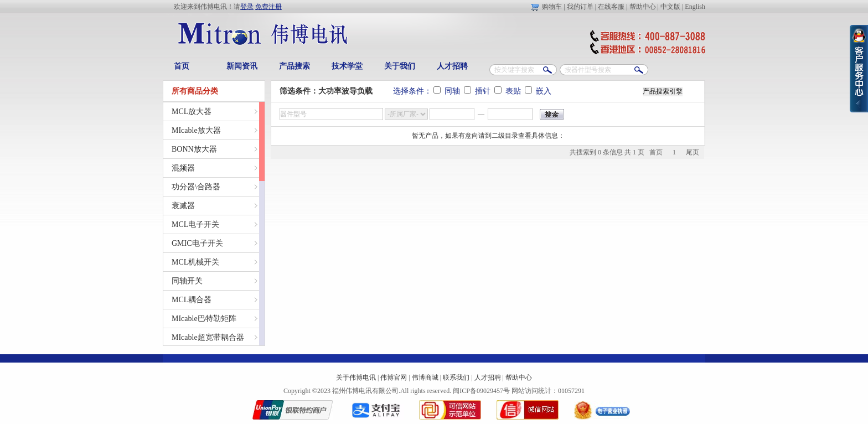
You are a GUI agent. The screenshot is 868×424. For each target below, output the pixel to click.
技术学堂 (347, 66)
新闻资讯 (242, 66)
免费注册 (268, 7)
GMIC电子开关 (197, 243)
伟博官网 (394, 378)
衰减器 (183, 206)
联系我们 (456, 378)
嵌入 (538, 91)
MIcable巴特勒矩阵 (204, 319)
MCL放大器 (192, 112)
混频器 (183, 168)
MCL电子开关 (195, 224)
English (695, 7)
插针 (478, 91)
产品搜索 (294, 66)
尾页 (693, 152)
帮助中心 (643, 7)
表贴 (509, 91)
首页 (182, 66)
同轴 (448, 91)
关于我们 (400, 66)
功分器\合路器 (196, 187)
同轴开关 (187, 281)
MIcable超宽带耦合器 (208, 337)
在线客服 (611, 7)
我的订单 (580, 7)
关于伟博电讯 (356, 378)
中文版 (670, 7)
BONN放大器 (194, 149)
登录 (247, 7)
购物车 (552, 7)
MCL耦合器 (192, 300)
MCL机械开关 (195, 262)
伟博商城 (425, 378)
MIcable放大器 (196, 130)
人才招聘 (452, 66)
